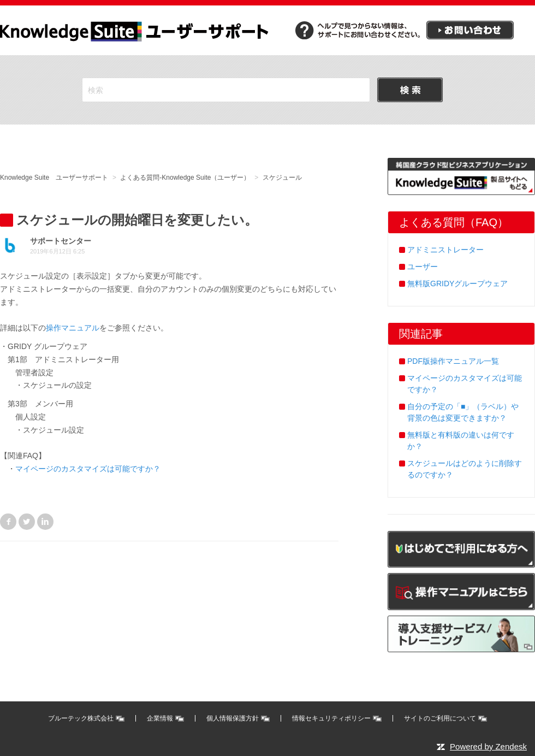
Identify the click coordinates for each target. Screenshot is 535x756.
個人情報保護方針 (233, 718)
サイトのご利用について (440, 718)
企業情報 (160, 718)
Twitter (27, 522)
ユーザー (423, 267)
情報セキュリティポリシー (331, 718)
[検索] (226, 90)
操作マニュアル (73, 328)
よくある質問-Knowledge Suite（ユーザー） (185, 178)
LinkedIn (45, 522)
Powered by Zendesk (488, 746)
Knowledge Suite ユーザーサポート (54, 178)
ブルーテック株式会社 (81, 718)
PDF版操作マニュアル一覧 (453, 361)
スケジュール (282, 178)
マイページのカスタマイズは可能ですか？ (88, 469)
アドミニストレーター (445, 250)
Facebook (8, 522)
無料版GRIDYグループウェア (457, 283)
